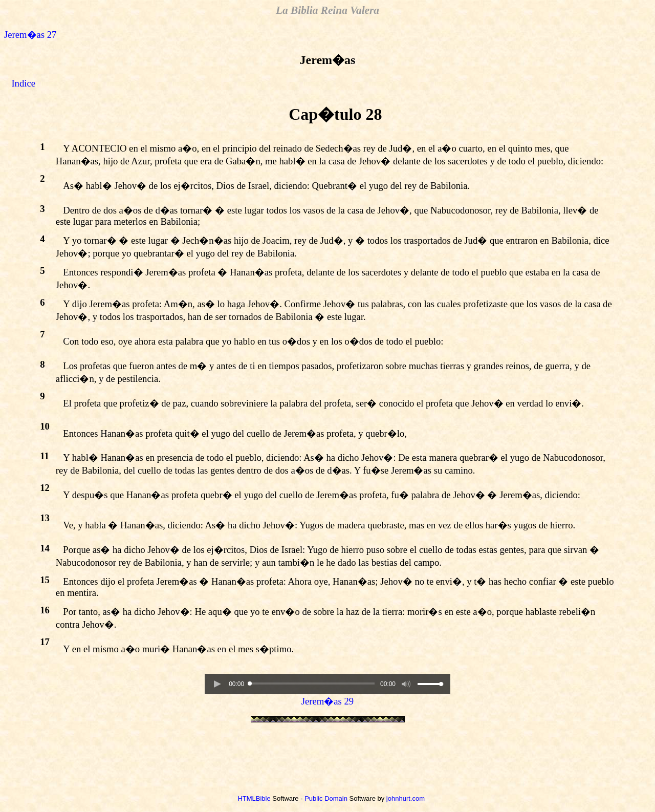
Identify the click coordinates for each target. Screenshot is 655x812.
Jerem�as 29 (327, 701)
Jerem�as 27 (30, 35)
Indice (23, 83)
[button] (217, 684)
